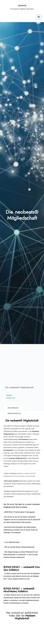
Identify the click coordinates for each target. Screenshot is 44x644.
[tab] (13, 408)
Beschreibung (13, 408)
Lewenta (22, 5)
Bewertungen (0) (14, 413)
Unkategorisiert (11, 398)
